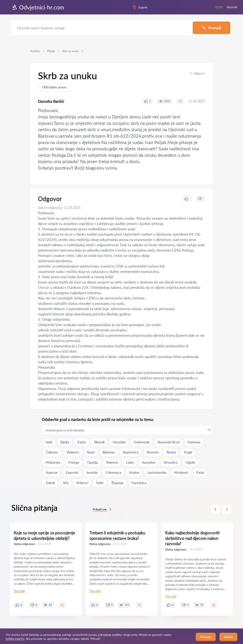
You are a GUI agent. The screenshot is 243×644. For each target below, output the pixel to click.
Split (49, 442)
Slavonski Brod (168, 442)
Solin (100, 483)
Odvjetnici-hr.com (38, 7)
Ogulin (191, 462)
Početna (35, 51)
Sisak (91, 452)
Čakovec (52, 452)
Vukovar (112, 462)
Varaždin (119, 442)
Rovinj (171, 452)
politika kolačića (15, 639)
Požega (74, 462)
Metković (181, 472)
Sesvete (153, 452)
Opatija (93, 462)
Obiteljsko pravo (54, 87)
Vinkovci (73, 452)
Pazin (200, 472)
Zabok (50, 483)
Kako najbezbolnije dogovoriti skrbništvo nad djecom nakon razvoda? (192, 538)
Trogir (188, 452)
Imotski (92, 472)
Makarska (53, 462)
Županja (117, 483)
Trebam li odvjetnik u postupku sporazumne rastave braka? (117, 535)
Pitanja (51, 51)
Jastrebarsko (157, 472)
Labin (130, 462)
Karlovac (194, 442)
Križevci (82, 483)
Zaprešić (72, 472)
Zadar (82, 442)
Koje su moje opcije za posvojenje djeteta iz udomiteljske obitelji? (44, 535)
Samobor (149, 462)
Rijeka (65, 442)
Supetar (52, 472)
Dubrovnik (142, 442)
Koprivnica (131, 452)
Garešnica (139, 483)
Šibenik (99, 442)
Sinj (66, 483)
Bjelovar (109, 452)
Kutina (134, 472)
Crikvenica (113, 472)
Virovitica (171, 462)
